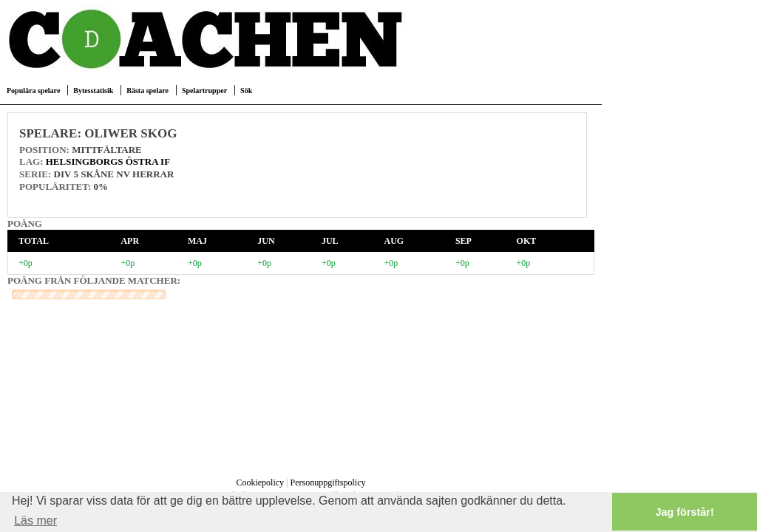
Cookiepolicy (260, 482)
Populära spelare (33, 91)
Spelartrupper (204, 91)
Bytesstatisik (93, 91)
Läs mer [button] (35, 521)
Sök (246, 91)
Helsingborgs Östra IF (108, 161)
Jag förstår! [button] (685, 512)
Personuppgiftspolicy (328, 482)
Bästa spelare (147, 91)
